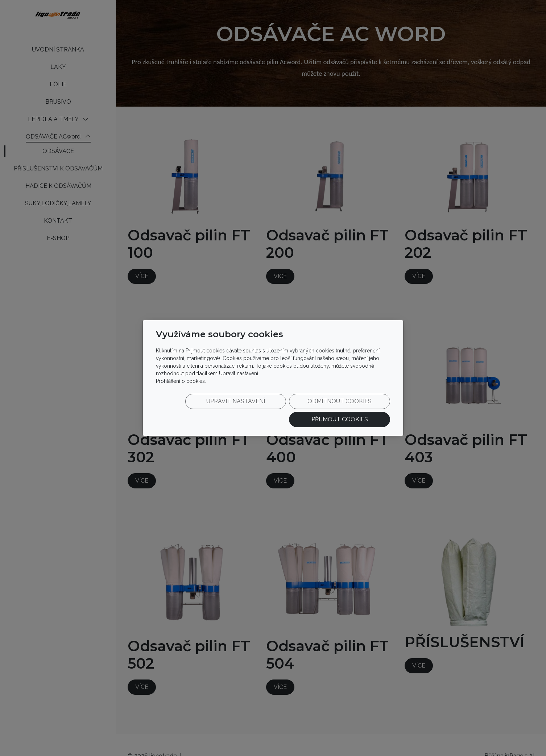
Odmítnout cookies (283, 410)
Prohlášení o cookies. (181, 386)
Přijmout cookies (355, 410)
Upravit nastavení (210, 410)
